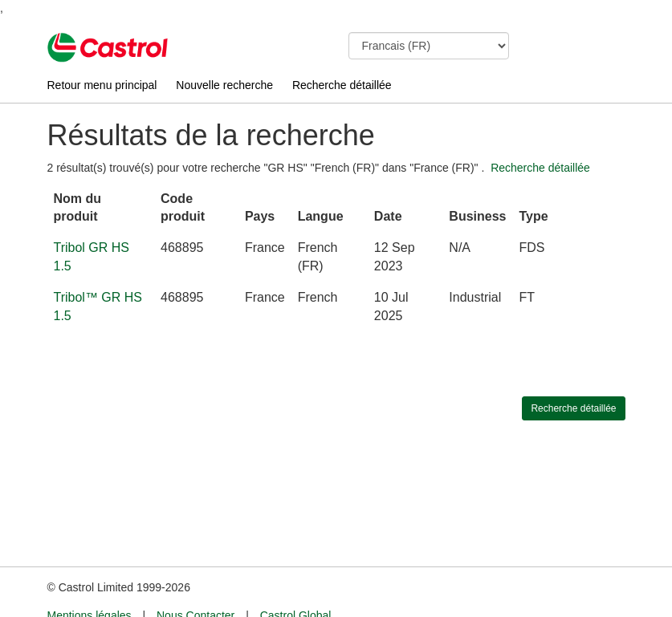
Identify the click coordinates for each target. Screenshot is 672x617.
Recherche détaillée (342, 85)
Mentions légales (90, 586)
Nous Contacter (195, 586)
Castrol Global (296, 586)
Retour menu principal (102, 85)
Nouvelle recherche (224, 85)
